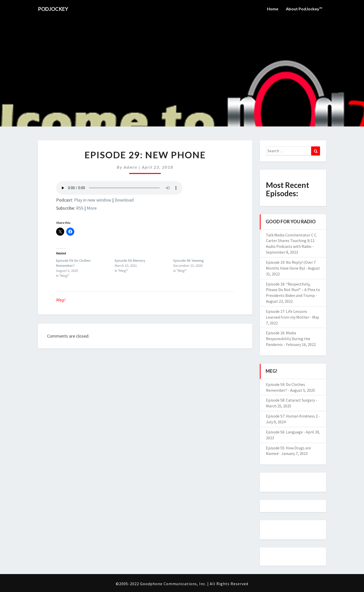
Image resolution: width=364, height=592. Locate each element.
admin (131, 167)
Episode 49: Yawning (189, 260)
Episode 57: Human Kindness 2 (292, 416)
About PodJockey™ (304, 9)
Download (124, 200)
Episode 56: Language (284, 432)
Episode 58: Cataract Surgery (290, 400)
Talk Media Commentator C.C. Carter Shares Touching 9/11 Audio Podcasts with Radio (292, 241)
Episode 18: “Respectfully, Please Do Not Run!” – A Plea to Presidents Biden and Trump (293, 290)
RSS (80, 208)
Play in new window (93, 200)
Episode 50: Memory (130, 260)
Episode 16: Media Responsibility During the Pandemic (288, 339)
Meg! (61, 300)
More (92, 208)
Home (273, 9)
